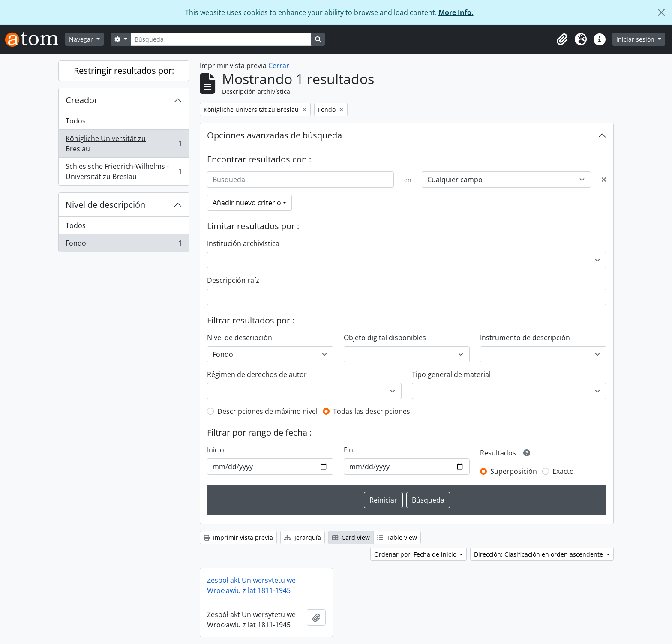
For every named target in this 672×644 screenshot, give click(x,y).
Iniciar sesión (636, 39)
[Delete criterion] (604, 180)
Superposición (514, 471)
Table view (397, 538)
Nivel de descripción (105, 205)
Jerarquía (303, 538)
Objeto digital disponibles (385, 338)
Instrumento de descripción (525, 338)
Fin (348, 450)
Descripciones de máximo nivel (267, 411)
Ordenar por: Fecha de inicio (416, 554)
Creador (82, 100)
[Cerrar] (661, 12)
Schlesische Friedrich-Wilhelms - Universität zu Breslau (124, 171)
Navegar (82, 39)
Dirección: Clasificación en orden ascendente (539, 554)
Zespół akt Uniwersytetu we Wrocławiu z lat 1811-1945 (251, 585)
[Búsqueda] (221, 39)
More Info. (456, 12)
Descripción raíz (233, 280)
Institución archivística (243, 243)
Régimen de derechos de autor (257, 374)
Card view (351, 538)
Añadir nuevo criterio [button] (247, 203)
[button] (562, 39)
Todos (76, 121)
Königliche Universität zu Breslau (124, 144)
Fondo (124, 245)
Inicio (216, 450)
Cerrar (279, 66)
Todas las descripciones (372, 411)
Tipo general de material (451, 374)
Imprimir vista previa (238, 538)
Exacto (563, 471)
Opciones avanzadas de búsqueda (274, 135)
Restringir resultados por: (124, 70)
